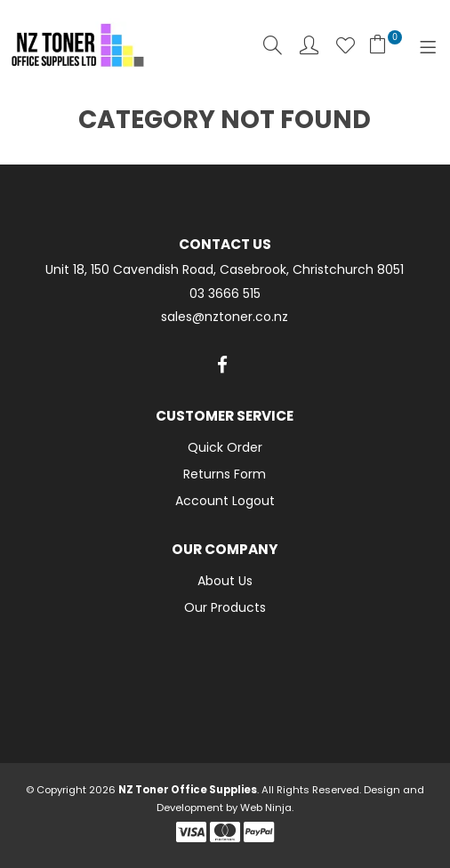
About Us (225, 581)
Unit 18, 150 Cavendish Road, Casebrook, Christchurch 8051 (225, 270)
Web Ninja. (267, 808)
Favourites (346, 45)
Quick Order (225, 447)
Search (273, 45)
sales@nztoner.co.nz (225, 317)
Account (309, 45)
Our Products (225, 607)
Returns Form (225, 474)
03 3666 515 (225, 294)
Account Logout (225, 501)
